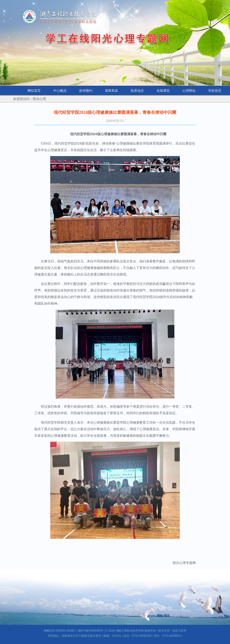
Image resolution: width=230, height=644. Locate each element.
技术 (161, 631)
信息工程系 (179, 631)
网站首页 (34, 91)
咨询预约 (86, 91)
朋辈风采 (111, 91)
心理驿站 (189, 91)
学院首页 (215, 91)
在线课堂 (163, 91)
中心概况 (60, 91)
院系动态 (137, 91)
